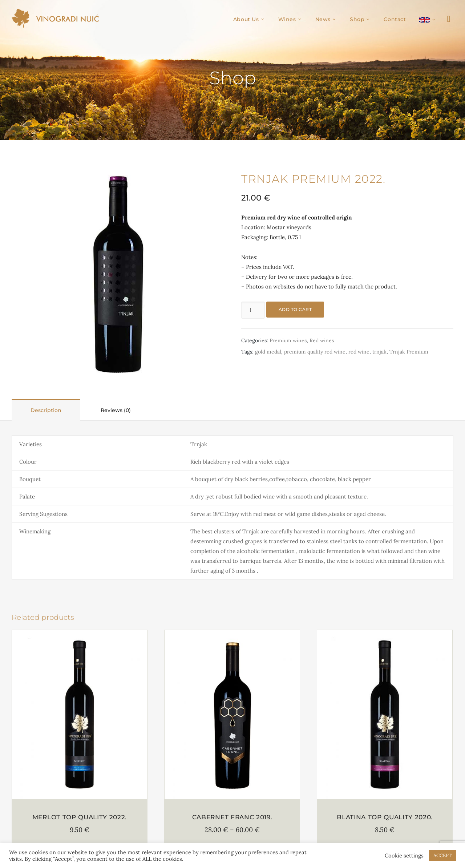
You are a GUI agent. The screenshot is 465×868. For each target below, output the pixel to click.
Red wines (322, 340)
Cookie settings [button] (404, 856)
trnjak (379, 352)
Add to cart (295, 309)
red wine (359, 352)
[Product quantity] (253, 310)
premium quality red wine (315, 352)
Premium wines (288, 340)
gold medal (268, 352)
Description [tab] (46, 410)
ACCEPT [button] (442, 855)
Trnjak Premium (409, 352)
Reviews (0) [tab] (116, 410)
